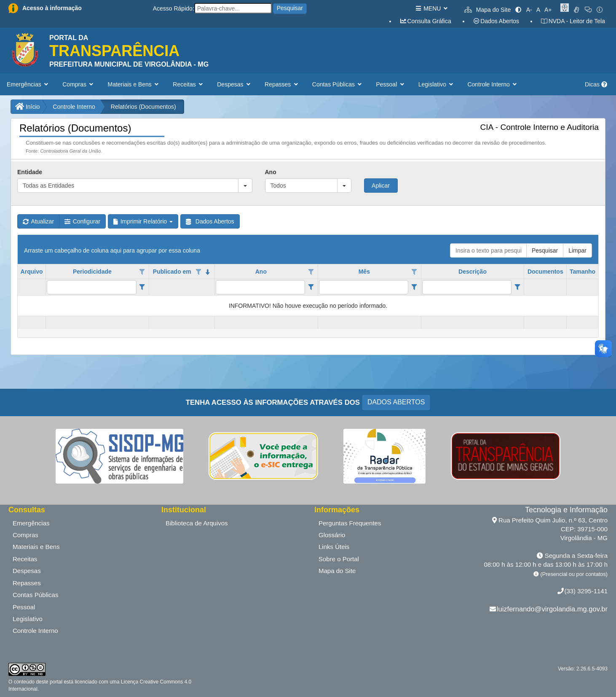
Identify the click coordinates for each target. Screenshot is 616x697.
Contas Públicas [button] (338, 84)
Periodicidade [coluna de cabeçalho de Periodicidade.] (92, 272)
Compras (25, 535)
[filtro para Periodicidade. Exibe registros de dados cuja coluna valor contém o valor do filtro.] (92, 287)
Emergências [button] (28, 84)
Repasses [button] (282, 84)
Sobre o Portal (339, 559)
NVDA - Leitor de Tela (573, 21)
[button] (245, 186)
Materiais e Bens (36, 547)
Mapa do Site (487, 10)
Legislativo (28, 619)
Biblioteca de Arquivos (197, 523)
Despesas (27, 571)
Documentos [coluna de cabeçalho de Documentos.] (545, 272)
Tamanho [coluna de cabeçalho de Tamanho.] (583, 272)
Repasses (27, 583)
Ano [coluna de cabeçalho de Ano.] (261, 272)
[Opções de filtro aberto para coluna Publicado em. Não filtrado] (198, 272)
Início (27, 107)
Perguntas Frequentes (350, 523)
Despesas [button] (234, 84)
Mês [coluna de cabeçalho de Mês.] (364, 272)
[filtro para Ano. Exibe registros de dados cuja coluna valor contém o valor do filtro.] (261, 287)
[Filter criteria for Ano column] (311, 287)
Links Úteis (334, 547)
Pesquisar (290, 8)
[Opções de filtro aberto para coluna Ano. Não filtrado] (311, 272)
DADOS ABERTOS (396, 402)
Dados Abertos (496, 21)
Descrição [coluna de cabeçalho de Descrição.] (473, 272)
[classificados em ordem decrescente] (208, 272)
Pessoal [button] (391, 84)
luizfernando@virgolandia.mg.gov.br (552, 609)
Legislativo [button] (437, 84)
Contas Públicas (35, 595)
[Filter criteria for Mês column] (414, 287)
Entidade (30, 172)
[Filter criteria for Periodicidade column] (142, 287)
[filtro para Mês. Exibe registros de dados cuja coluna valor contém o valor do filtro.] (364, 287)
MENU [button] (431, 8)
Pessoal (24, 607)
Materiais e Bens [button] (134, 84)
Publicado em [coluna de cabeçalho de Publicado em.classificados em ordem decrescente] (172, 272)
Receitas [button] (189, 84)
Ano (271, 172)
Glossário (332, 535)
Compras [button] (79, 84)
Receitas (25, 559)
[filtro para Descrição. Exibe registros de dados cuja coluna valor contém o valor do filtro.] (467, 287)
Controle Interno (74, 107)
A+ (548, 10)
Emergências (31, 523)
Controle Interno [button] (493, 84)
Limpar (577, 250)
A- (529, 10)
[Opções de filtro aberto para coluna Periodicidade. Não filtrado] (142, 272)
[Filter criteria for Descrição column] (517, 287)
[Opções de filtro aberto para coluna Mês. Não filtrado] (414, 272)
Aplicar (381, 186)
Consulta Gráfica (425, 21)
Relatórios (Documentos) (143, 107)
